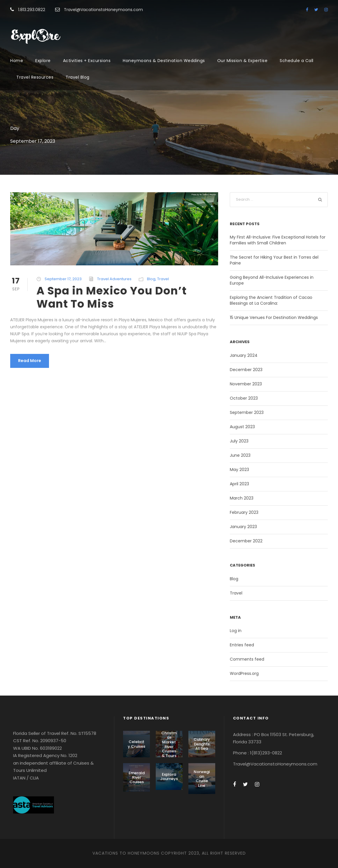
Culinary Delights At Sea (202, 744)
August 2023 (242, 427)
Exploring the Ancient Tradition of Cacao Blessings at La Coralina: (271, 300)
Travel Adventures (114, 279)
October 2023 (244, 398)
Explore (43, 61)
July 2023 (239, 441)
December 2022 (246, 541)
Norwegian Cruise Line (202, 779)
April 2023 (239, 484)
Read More (30, 361)
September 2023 (247, 412)
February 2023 (244, 512)
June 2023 (240, 455)
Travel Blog (78, 77)
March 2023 (242, 498)
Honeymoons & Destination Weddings (164, 61)
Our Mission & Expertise (242, 61)
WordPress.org (244, 673)
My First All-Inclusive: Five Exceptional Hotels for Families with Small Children (278, 240)
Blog (151, 279)
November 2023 (246, 384)
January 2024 (244, 355)
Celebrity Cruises (136, 744)
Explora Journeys (169, 777)
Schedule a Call (297, 61)
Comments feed (247, 659)
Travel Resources (35, 77)
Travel (163, 279)
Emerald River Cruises (137, 777)
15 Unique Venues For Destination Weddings (274, 317)
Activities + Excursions (87, 61)
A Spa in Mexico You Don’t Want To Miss (112, 297)
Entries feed (242, 645)
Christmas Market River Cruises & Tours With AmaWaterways (169, 751)
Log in (236, 631)
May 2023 (239, 470)
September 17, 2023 (63, 279)
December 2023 (246, 370)
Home (17, 61)
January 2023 (243, 527)
